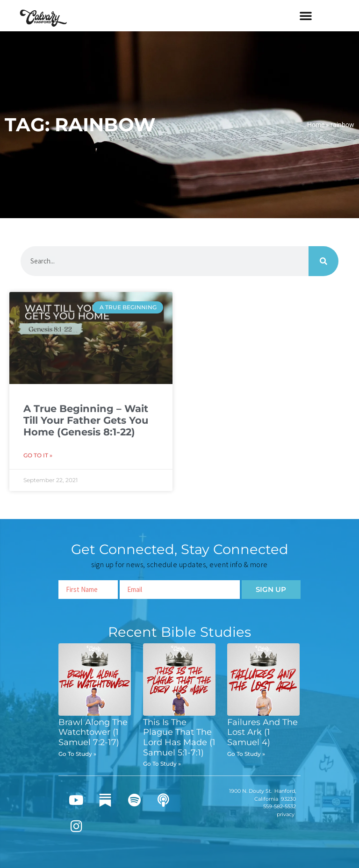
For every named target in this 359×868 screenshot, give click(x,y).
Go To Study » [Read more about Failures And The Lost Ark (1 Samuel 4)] (246, 754)
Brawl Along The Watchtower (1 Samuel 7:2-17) (93, 732)
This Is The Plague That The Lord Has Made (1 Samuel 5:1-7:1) (179, 737)
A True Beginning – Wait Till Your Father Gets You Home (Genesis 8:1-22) (86, 420)
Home (316, 125)
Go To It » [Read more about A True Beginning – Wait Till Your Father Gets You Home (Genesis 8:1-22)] (38, 455)
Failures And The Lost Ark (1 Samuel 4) (262, 732)
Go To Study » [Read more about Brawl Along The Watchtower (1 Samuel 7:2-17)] (77, 754)
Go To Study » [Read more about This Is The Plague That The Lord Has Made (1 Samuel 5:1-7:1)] (162, 764)
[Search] (323, 261)
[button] (306, 15)
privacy (286, 814)
